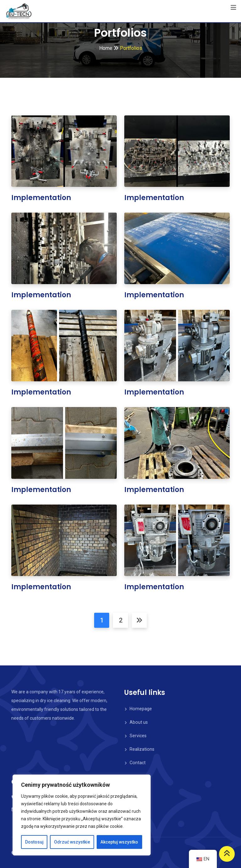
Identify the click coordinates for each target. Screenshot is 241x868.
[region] (82, 815)
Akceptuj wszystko (119, 842)
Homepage (141, 709)
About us (139, 722)
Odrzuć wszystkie (72, 842)
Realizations (142, 749)
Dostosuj (34, 842)
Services (138, 736)
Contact (137, 763)
